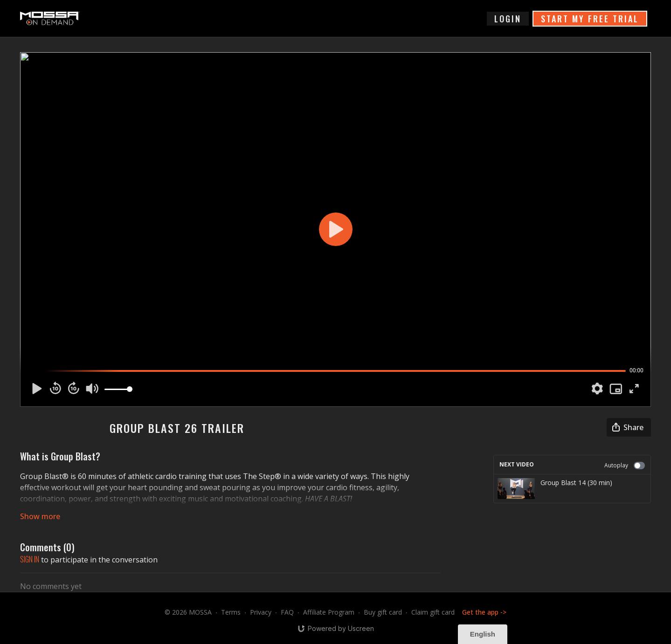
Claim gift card (433, 612)
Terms (231, 612)
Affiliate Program (329, 612)
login (508, 19)
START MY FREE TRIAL (590, 19)
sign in (30, 559)
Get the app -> (484, 612)
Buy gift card (383, 612)
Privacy (261, 612)
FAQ (287, 612)
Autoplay (625, 465)
